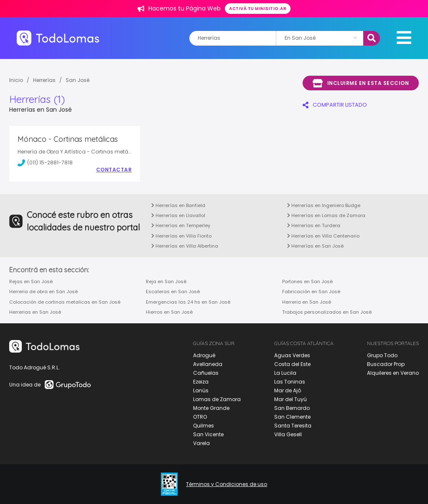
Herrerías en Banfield (178, 205)
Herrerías (44, 80)
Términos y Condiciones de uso (227, 484)
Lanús (201, 390)
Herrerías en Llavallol (178, 215)
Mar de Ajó (288, 390)
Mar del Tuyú (290, 399)
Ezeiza (201, 382)
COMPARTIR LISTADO (335, 105)
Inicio (16, 80)
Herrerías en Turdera (314, 225)
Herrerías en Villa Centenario (323, 236)
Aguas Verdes (292, 355)
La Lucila (285, 373)
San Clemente (292, 417)
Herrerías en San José (315, 246)
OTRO (200, 417)
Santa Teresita (293, 426)
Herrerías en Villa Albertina (185, 246)
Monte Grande (211, 408)
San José (78, 80)
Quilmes (204, 426)
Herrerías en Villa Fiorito (181, 236)
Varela (201, 443)
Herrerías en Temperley (181, 225)
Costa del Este (292, 364)
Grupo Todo (382, 355)
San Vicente (208, 434)
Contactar (114, 170)
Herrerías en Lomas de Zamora (326, 215)
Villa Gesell (288, 434)
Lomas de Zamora (217, 399)
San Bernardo (292, 408)
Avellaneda (208, 364)
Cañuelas (206, 373)
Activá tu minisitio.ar (258, 9)
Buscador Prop (386, 364)
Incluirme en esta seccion (361, 83)
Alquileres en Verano (393, 373)
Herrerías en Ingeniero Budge (324, 205)
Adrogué (204, 355)
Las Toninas (290, 382)
